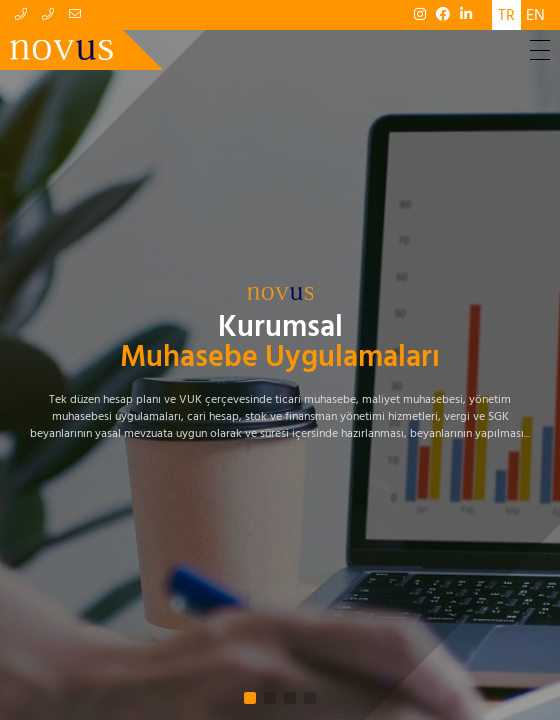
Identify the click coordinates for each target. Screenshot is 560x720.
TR (506, 15)
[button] (250, 698)
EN (535, 15)
